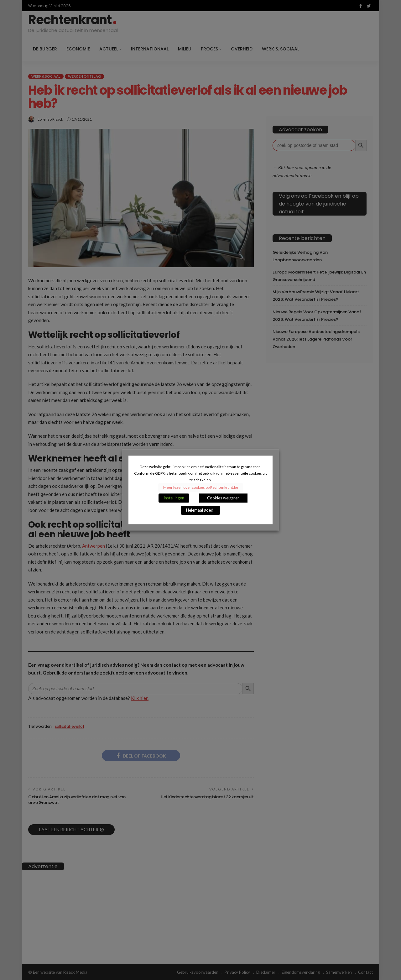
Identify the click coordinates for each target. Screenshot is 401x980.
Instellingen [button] (174, 498)
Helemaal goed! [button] (200, 510)
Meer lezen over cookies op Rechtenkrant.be (201, 488)
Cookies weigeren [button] (223, 498)
